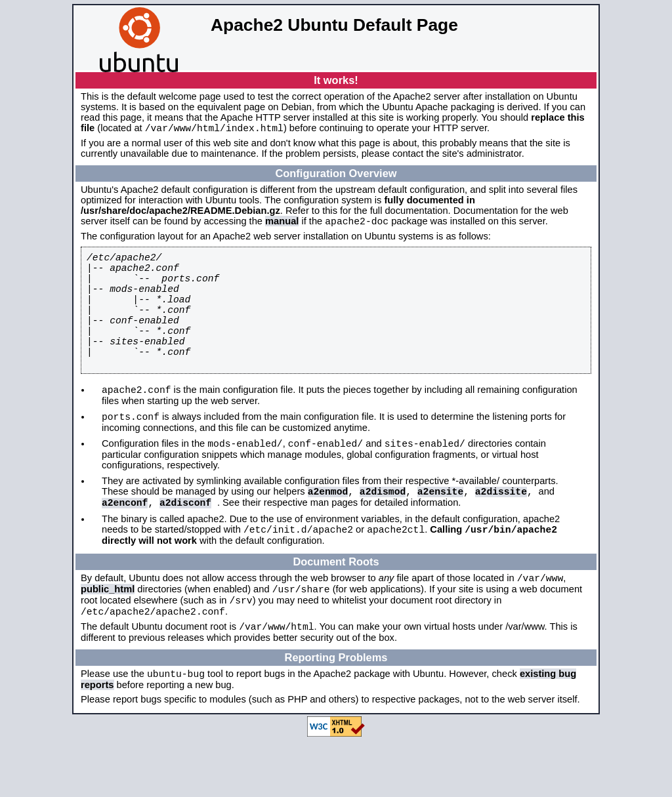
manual (282, 225)
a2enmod (328, 531)
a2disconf (185, 544)
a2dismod (383, 531)
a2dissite (501, 531)
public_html (108, 638)
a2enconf (125, 544)
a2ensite (440, 531)
